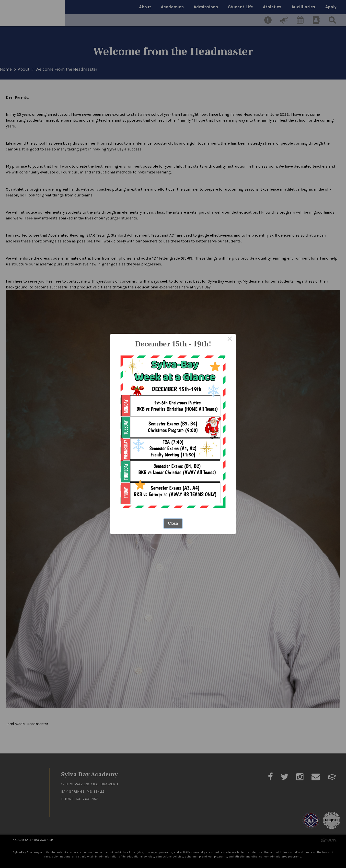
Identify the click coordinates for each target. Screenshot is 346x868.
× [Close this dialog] (230, 340)
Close (173, 523)
